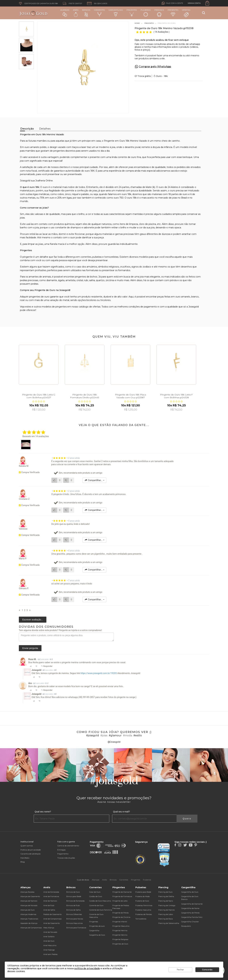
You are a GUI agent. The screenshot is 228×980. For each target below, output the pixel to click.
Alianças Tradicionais (29, 919)
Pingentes (132, 13)
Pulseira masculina (143, 910)
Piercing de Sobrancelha (169, 923)
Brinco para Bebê (74, 896)
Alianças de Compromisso (31, 928)
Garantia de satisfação (30, 854)
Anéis (76, 13)
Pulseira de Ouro (142, 901)
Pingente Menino (120, 935)
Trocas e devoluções (66, 858)
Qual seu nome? (43, 812)
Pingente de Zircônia (121, 917)
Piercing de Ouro (165, 892)
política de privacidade (87, 968)
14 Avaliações (162, 32)
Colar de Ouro (95, 892)
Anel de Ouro (49, 941)
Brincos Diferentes (74, 914)
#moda (128, 735)
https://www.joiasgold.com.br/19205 (99, 673)
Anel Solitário (49, 937)
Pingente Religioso (120, 939)
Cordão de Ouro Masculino (100, 901)
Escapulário (186, 926)
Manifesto (25, 858)
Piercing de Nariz (166, 901)
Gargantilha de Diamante (192, 904)
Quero (187, 819)
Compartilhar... (94, 480)
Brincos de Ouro (73, 892)
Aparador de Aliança (29, 923)
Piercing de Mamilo (166, 910)
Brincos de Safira (73, 910)
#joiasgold (93, 735)
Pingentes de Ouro (120, 944)
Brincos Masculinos (74, 923)
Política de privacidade (31, 850)
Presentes (173, 13)
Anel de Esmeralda (51, 892)
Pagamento (63, 854)
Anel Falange (49, 950)
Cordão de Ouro (96, 896)
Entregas (61, 850)
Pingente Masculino (121, 926)
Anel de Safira (49, 910)
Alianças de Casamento (30, 896)
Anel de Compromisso (52, 919)
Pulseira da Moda (142, 896)
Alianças (65, 13)
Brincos (86, 13)
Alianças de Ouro (27, 910)
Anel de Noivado (50, 932)
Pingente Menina (120, 931)
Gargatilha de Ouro (97, 935)
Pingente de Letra (120, 901)
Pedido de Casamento (52, 914)
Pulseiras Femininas (144, 905)
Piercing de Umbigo (167, 905)
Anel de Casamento (52, 923)
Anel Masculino (50, 945)
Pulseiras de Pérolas (144, 914)
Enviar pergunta (30, 648)
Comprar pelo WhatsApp (155, 67)
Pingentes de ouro (97, 926)
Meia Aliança (49, 928)
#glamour (115, 735)
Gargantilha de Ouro (190, 892)
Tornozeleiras (141, 919)
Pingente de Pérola (120, 913)
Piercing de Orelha (166, 896)
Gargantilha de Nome (190, 908)
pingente (28, 257)
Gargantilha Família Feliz (192, 917)
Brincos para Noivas (75, 919)
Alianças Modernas (28, 914)
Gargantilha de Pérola (190, 913)
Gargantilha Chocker (190, 922)
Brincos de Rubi (73, 905)
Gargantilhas (116, 13)
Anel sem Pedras (50, 954)
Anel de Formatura (51, 896)
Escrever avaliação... (33, 620)
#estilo (138, 735)
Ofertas (186, 13)
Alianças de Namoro (29, 901)
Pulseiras (146, 13)
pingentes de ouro (39, 297)
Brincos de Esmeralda (75, 901)
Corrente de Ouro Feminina (101, 910)
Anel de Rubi (49, 905)
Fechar (180, 970)
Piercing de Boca (166, 919)
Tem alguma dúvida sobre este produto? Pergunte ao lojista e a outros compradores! (60, 630)
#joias (104, 735)
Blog (23, 862)
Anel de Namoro (50, 901)
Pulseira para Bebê (143, 892)
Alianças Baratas (27, 892)
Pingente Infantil (120, 922)
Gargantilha (94, 931)
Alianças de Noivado (29, 905)
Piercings (159, 13)
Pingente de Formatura (122, 896)
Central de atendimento (68, 846)
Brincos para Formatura (76, 928)
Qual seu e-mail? (121, 812)
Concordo (207, 970)
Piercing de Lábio (166, 914)
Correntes (99, 13)
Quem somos (27, 846)
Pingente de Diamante (122, 892)
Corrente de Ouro (96, 905)
